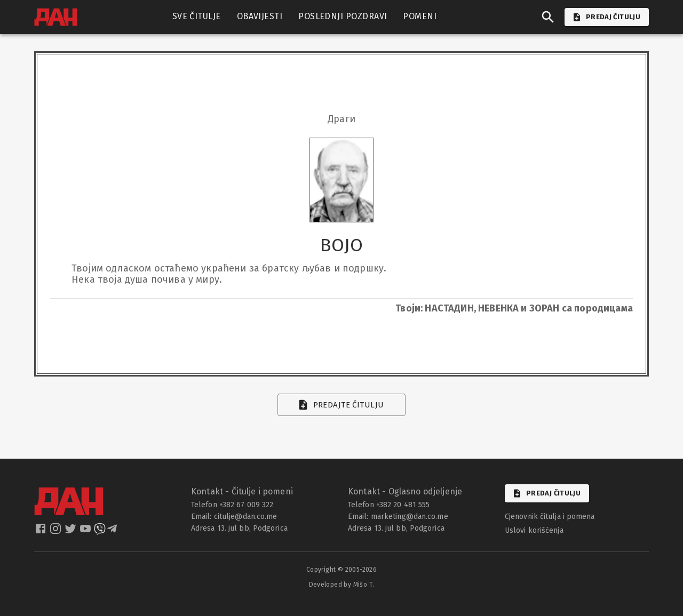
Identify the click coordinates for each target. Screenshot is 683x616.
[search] (548, 17)
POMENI (420, 17)
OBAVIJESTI (260, 17)
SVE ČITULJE (197, 17)
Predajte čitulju (342, 405)
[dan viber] (100, 532)
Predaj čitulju (547, 493)
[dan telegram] (113, 532)
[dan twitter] (72, 532)
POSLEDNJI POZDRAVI (343, 17)
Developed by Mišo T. (342, 585)
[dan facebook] (42, 532)
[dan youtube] (86, 532)
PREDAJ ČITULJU (607, 17)
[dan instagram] (57, 532)
